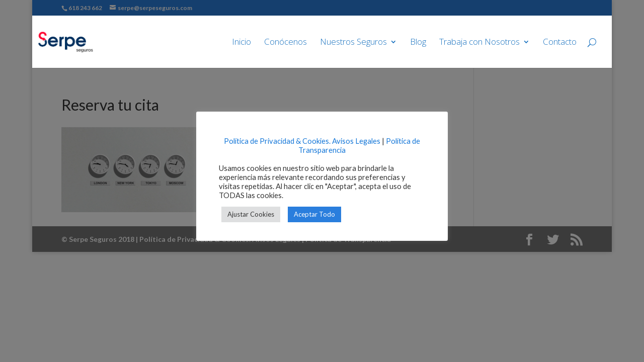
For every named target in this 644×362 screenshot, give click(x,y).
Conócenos (286, 43)
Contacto (560, 43)
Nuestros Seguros (353, 43)
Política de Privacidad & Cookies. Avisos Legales (302, 141)
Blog (418, 43)
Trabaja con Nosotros (479, 43)
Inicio (242, 43)
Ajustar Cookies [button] (251, 214)
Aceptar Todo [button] (314, 214)
